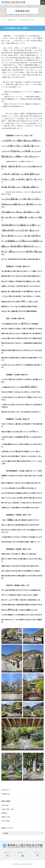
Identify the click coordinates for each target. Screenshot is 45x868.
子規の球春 (5, 805)
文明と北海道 (6, 821)
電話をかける (7, 852)
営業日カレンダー (22, 852)
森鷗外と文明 (6, 817)
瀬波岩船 (4, 813)
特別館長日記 (6, 794)
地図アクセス (37, 852)
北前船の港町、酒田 (8, 809)
